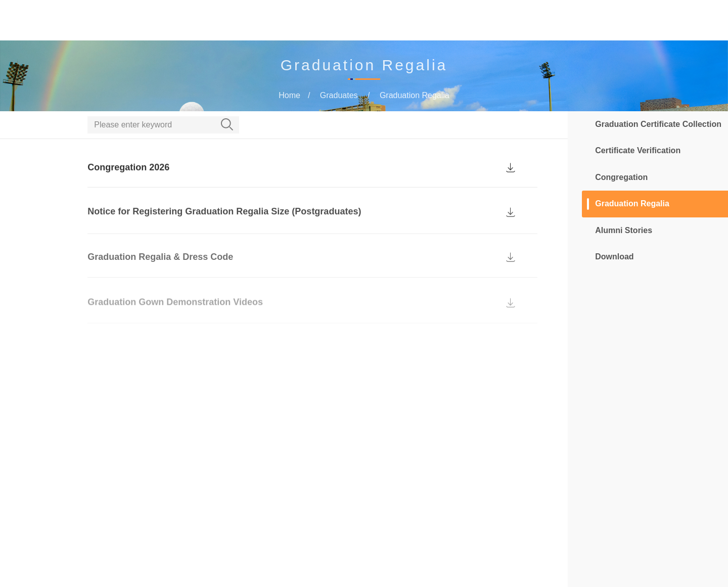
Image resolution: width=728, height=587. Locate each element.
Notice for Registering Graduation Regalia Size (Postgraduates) (224, 221)
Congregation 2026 (128, 175)
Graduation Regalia (415, 95)
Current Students (419, 21)
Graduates (485, 21)
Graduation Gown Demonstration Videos (175, 310)
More (563, 21)
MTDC (529, 21)
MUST (697, 21)
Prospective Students (332, 21)
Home (266, 21)
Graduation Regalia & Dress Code (160, 267)
